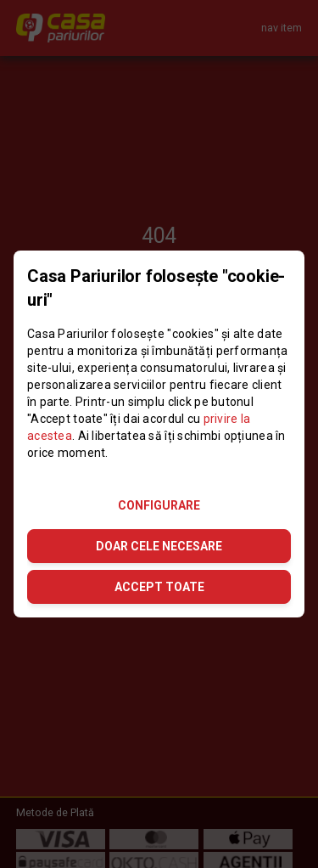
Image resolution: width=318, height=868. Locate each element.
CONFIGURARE (159, 505)
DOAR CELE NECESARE (159, 546)
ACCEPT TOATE (159, 587)
